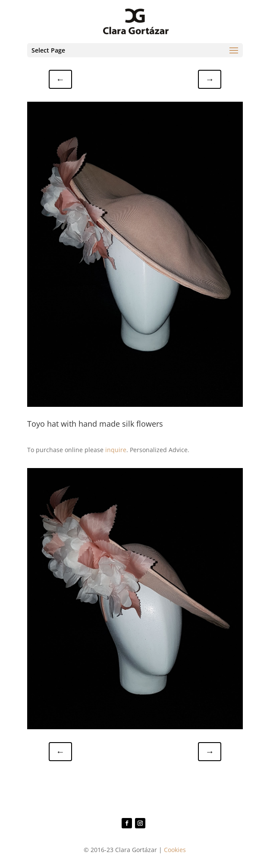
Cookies (175, 850)
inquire (116, 450)
